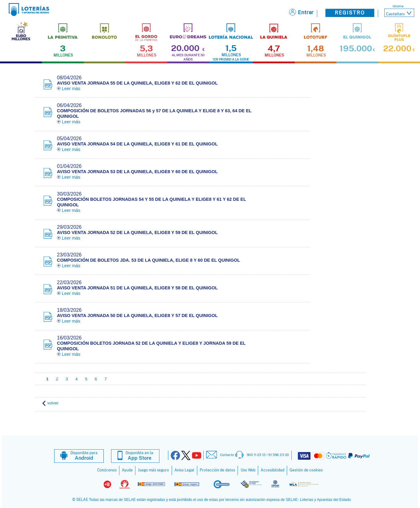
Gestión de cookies (306, 470)
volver (53, 403)
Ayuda (127, 470)
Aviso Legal (184, 470)
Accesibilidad (272, 470)
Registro (350, 13)
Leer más (69, 89)
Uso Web (248, 470)
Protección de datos (217, 470)
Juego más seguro (153, 470)
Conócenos (107, 470)
